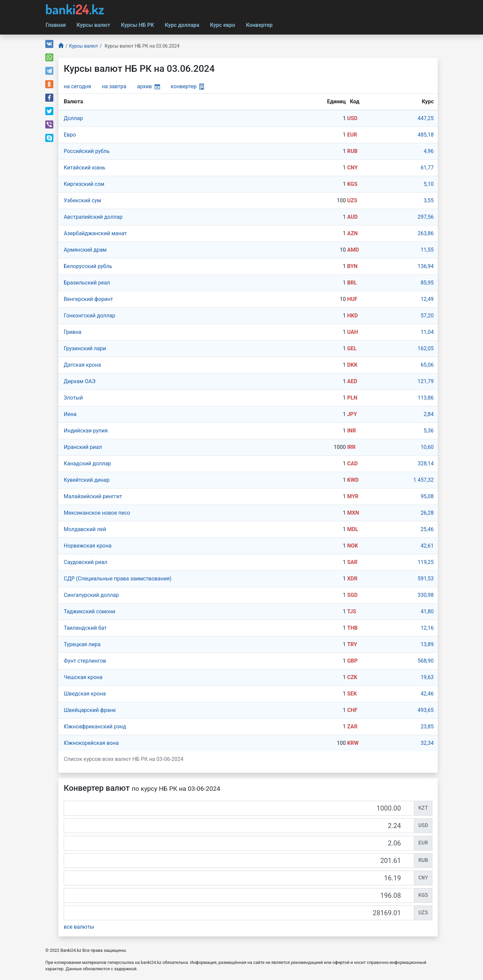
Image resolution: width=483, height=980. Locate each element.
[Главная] (61, 46)
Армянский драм (85, 250)
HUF (352, 299)
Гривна (73, 332)
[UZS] (239, 913)
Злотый (73, 398)
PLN (352, 398)
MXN (353, 513)
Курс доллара (182, 25)
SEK (352, 694)
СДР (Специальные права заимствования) (118, 579)
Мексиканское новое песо (97, 513)
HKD (353, 316)
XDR (352, 579)
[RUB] (239, 861)
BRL (352, 283)
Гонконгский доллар (89, 316)
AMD (353, 250)
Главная (56, 25)
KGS (352, 184)
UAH (353, 332)
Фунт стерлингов (85, 661)
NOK (353, 546)
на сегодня (77, 86)
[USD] (239, 826)
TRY (352, 644)
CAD (353, 463)
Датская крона (82, 365)
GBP (352, 661)
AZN (353, 233)
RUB (352, 151)
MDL (353, 529)
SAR (352, 562)
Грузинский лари (85, 348)
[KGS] (239, 895)
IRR (351, 447)
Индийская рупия (86, 431)
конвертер (187, 86)
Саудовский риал (86, 562)
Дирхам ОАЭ (80, 381)
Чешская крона (83, 677)
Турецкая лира (82, 644)
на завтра (114, 86)
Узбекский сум (82, 200)
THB (352, 628)
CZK (352, 677)
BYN (352, 266)
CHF (352, 710)
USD (352, 118)
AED (352, 381)
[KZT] (239, 808)
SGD (352, 595)
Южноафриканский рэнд (95, 727)
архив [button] (149, 86)
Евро (70, 135)
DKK (352, 365)
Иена (70, 414)
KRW (353, 743)
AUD (353, 217)
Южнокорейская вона (91, 743)
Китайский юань (85, 168)
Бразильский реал (87, 283)
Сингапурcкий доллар (91, 595)
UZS (352, 200)
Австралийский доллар (93, 217)
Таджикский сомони (89, 611)
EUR (352, 135)
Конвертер (259, 25)
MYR (353, 496)
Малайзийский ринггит (93, 496)
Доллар (73, 118)
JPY (352, 414)
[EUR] (239, 843)
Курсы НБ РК (138, 25)
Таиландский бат (85, 628)
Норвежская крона (88, 546)
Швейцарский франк (90, 710)
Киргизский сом (84, 184)
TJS (352, 611)
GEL (352, 348)
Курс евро (223, 25)
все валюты (79, 927)
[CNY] (239, 878)
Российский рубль (87, 151)
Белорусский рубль (88, 266)
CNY (352, 168)
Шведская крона (85, 694)
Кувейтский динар (87, 480)
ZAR (352, 727)
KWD (353, 480)
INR (352, 431)
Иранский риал (83, 447)
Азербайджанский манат (95, 233)
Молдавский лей (85, 529)
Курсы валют (93, 25)
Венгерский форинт (88, 299)
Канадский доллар (87, 463)
